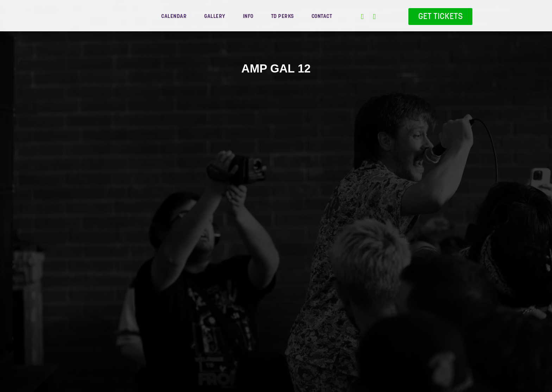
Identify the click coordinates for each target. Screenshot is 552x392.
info (248, 16)
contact (322, 16)
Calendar (174, 16)
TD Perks (283, 16)
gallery (215, 16)
